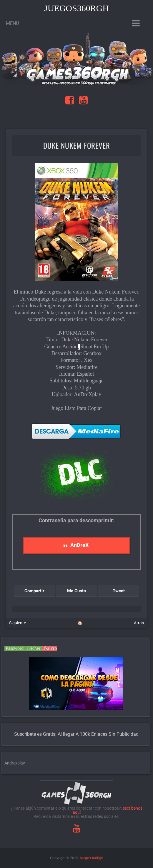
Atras (139, 623)
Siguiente (18, 623)
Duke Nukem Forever (77, 145)
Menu (12, 23)
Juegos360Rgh (76, 8)
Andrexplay (15, 763)
